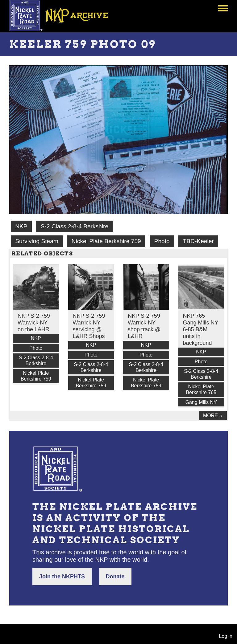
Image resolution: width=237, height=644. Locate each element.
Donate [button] (115, 577)
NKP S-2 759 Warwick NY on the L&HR (34, 323)
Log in (226, 636)
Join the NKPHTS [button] (62, 577)
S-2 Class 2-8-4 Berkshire (74, 226)
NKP (21, 226)
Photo (162, 241)
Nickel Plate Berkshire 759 (106, 241)
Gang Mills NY (201, 402)
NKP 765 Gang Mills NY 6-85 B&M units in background (201, 329)
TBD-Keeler (198, 241)
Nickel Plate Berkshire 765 (201, 389)
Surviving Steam (37, 241)
